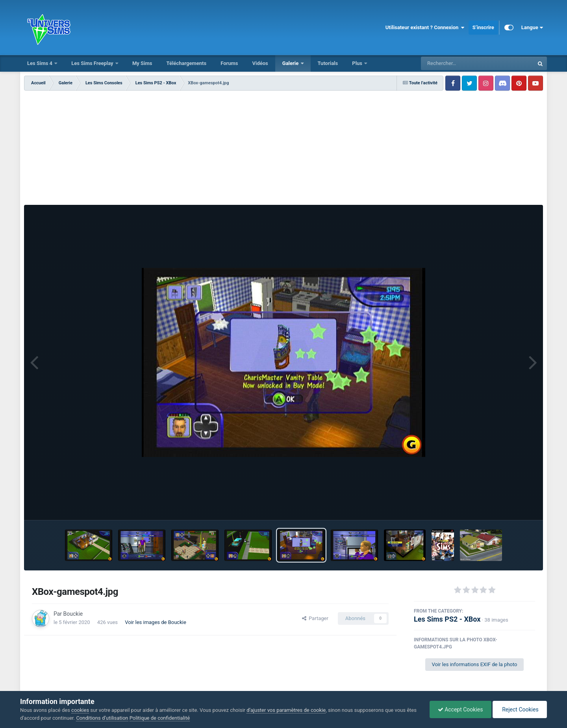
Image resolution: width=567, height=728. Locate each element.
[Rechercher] (456, 63)
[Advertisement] (283, 150)
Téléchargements (186, 63)
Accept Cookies (460, 709)
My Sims (142, 63)
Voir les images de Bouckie (156, 622)
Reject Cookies (520, 709)
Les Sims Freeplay (93, 63)
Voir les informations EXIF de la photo (474, 664)
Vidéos (260, 63)
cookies (80, 710)
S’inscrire (483, 27)
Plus (358, 63)
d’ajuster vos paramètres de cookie (286, 710)
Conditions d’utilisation (102, 718)
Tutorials (328, 63)
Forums (229, 63)
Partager (315, 618)
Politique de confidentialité (160, 718)
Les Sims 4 (40, 63)
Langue (532, 28)
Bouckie (73, 614)
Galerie (291, 63)
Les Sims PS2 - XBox (447, 619)
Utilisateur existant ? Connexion (425, 28)
